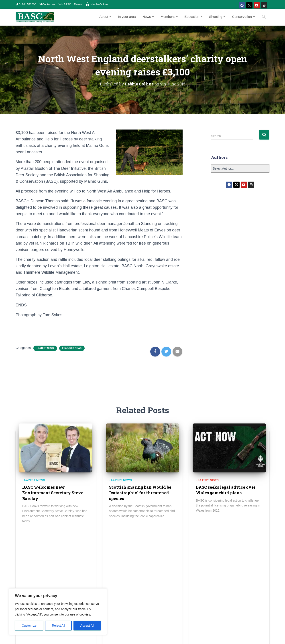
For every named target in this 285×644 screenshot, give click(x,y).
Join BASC (65, 4)
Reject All (58, 626)
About (105, 17)
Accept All (87, 626)
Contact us (47, 4)
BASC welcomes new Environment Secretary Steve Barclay (53, 493)
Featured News (72, 348)
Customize (29, 626)
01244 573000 (26, 4)
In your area (127, 17)
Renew (78, 4)
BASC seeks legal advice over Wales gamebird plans (226, 490)
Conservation (243, 17)
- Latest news (45, 348)
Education (193, 17)
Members (169, 17)
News (148, 17)
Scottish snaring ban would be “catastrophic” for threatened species (140, 493)
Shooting (217, 17)
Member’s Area (97, 4)
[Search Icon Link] (264, 17)
